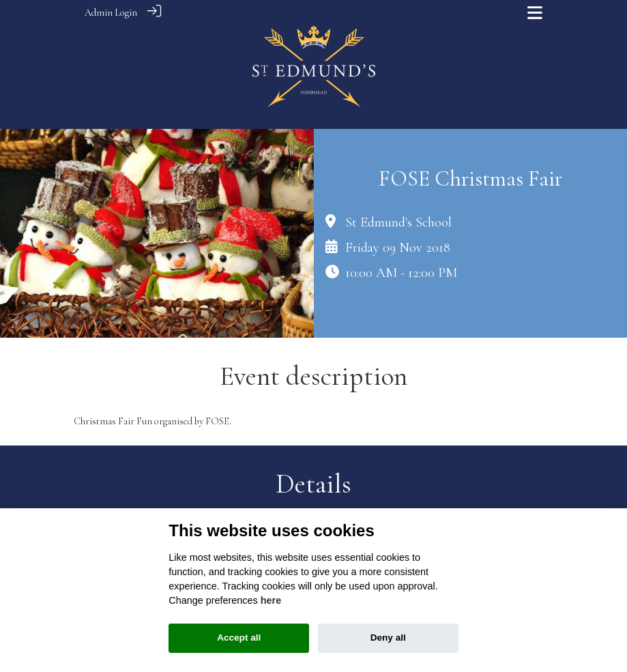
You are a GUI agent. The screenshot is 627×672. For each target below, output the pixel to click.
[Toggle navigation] (535, 13)
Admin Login (111, 13)
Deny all (388, 638)
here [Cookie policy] (271, 600)
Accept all (239, 638)
